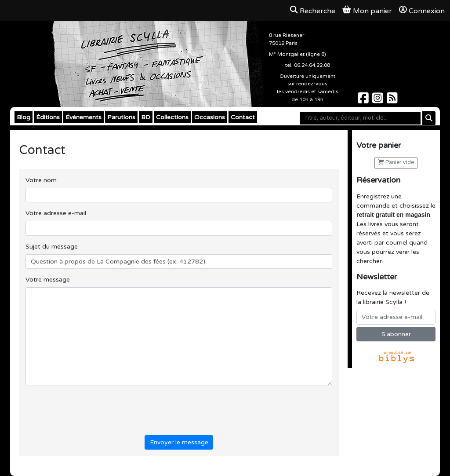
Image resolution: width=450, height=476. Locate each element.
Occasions (210, 117)
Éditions (48, 117)
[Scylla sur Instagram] (379, 101)
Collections (172, 117)
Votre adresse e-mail (56, 213)
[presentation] (92, 409)
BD (146, 117)
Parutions (121, 117)
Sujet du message (52, 247)
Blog (24, 117)
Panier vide (396, 163)
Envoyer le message (179, 442)
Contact (243, 117)
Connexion (422, 11)
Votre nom (41, 180)
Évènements (83, 117)
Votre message (48, 280)
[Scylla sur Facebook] (364, 101)
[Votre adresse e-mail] (396, 317)
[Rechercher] (429, 118)
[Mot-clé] (360, 118)
